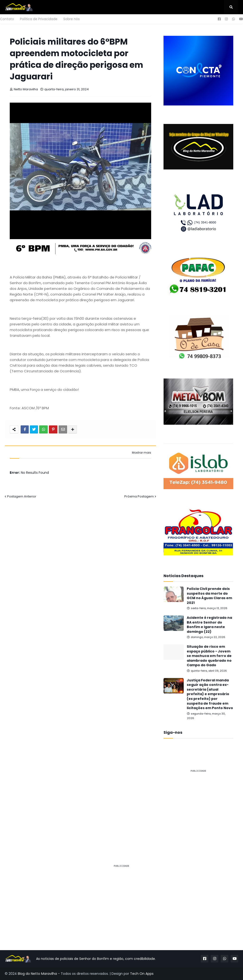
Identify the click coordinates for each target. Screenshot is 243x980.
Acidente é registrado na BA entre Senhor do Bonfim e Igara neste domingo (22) (209, 625)
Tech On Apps (142, 974)
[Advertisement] (198, 806)
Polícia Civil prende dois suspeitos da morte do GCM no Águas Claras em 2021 (209, 596)
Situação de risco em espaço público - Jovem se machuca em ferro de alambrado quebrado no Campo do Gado (209, 656)
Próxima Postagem (139, 496)
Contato (7, 19)
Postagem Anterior (22, 496)
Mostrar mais (142, 453)
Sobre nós (72, 19)
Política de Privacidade (39, 19)
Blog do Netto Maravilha (37, 974)
